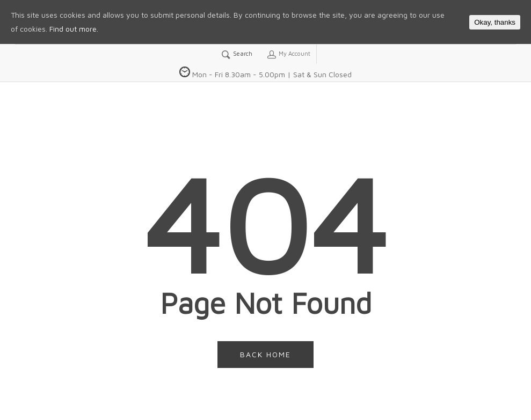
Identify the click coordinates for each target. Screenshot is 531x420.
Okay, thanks (495, 22)
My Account (288, 54)
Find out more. (74, 29)
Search (237, 54)
